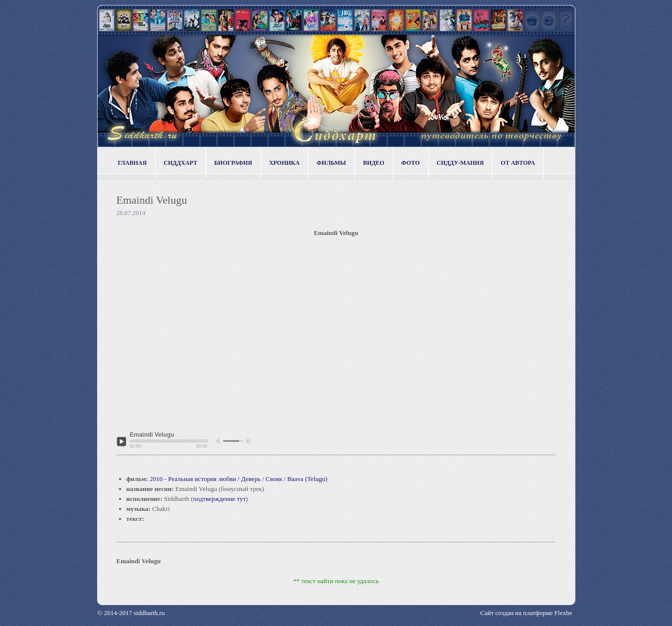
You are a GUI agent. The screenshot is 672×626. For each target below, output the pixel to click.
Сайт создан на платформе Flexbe (526, 613)
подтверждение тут (220, 499)
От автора (518, 163)
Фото (411, 163)
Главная (133, 163)
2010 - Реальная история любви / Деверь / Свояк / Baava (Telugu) (239, 479)
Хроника (284, 163)
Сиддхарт (181, 163)
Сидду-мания (461, 163)
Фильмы (331, 163)
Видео (374, 163)
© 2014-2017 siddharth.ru (131, 613)
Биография (233, 163)
